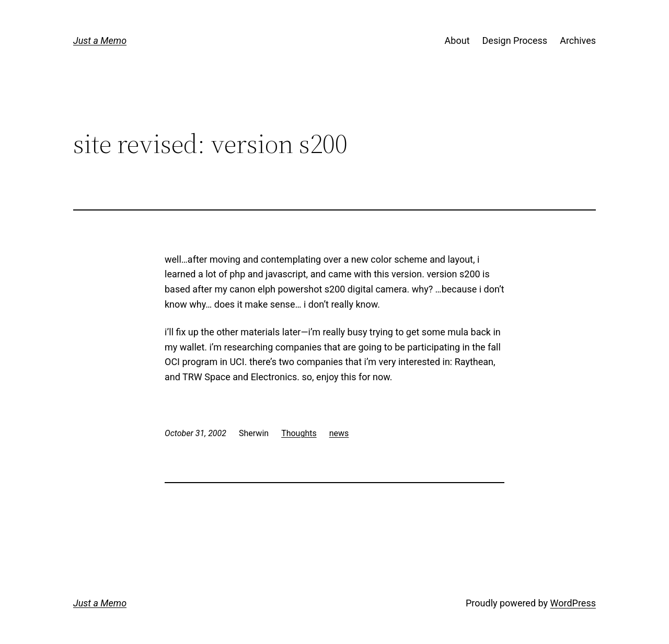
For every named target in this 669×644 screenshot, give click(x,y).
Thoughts (299, 433)
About (457, 40)
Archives (578, 40)
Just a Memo (100, 40)
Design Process (515, 40)
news (339, 433)
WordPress (573, 603)
